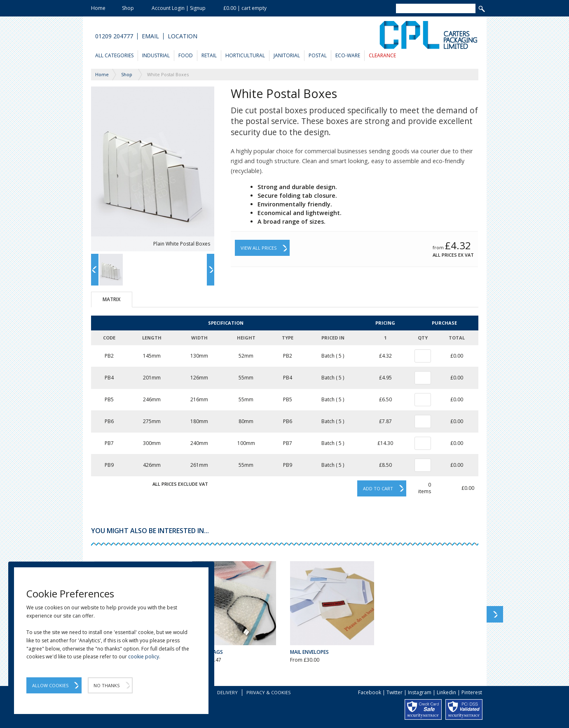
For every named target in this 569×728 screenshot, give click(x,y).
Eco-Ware (348, 55)
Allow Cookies (50, 685)
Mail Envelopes (309, 652)
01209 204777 (114, 36)
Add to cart (378, 488)
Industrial (156, 55)
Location (183, 36)
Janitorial (287, 55)
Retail (209, 55)
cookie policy (144, 657)
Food (186, 55)
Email (150, 36)
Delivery (227, 692)
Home (98, 8)
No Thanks (107, 685)
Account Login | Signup (179, 8)
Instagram (420, 692)
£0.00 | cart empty (245, 8)
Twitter (395, 692)
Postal (318, 55)
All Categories (114, 55)
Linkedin (446, 692)
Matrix (111, 299)
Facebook (370, 692)
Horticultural (245, 55)
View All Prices (259, 248)
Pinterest (472, 692)
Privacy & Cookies (268, 692)
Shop (128, 8)
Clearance (382, 55)
